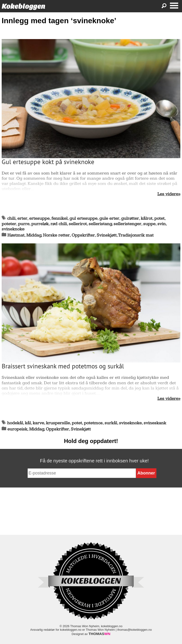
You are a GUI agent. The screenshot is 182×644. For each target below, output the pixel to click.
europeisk (17, 429)
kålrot (147, 218)
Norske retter (56, 235)
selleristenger (127, 224)
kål (28, 423)
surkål (111, 423)
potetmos (93, 423)
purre (24, 224)
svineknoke (13, 229)
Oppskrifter (83, 235)
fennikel (59, 218)
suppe (149, 224)
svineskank (155, 423)
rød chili (59, 224)
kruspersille (58, 423)
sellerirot (78, 224)
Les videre (168, 194)
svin (162, 224)
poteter (9, 224)
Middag (34, 235)
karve (38, 423)
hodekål (15, 423)
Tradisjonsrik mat (136, 235)
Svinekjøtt (107, 235)
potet (159, 218)
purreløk (40, 224)
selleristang (100, 224)
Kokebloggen (23, 6)
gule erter (109, 218)
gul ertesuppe (83, 218)
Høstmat (16, 235)
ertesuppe (39, 218)
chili (11, 218)
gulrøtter (130, 218)
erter (22, 218)
